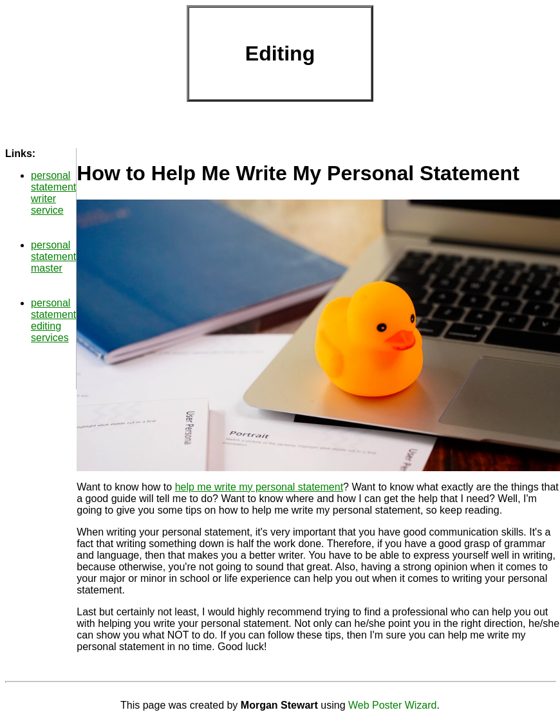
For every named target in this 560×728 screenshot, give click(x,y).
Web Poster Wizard (393, 705)
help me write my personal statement (259, 487)
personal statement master (53, 257)
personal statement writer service (53, 193)
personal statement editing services (53, 320)
